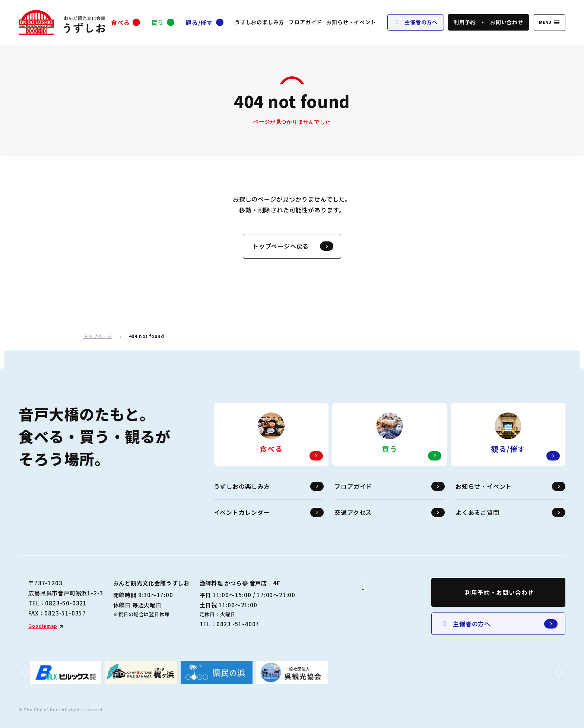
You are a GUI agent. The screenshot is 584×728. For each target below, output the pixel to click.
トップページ (98, 336)
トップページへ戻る (293, 246)
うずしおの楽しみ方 (259, 22)
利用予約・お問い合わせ (499, 592)
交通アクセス (389, 512)
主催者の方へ (416, 22)
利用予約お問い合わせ (488, 22)
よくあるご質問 (510, 512)
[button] (25, 672)
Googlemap (43, 626)
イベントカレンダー (269, 512)
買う (158, 22)
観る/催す (199, 22)
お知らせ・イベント (351, 22)
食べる (120, 22)
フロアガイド (305, 22)
